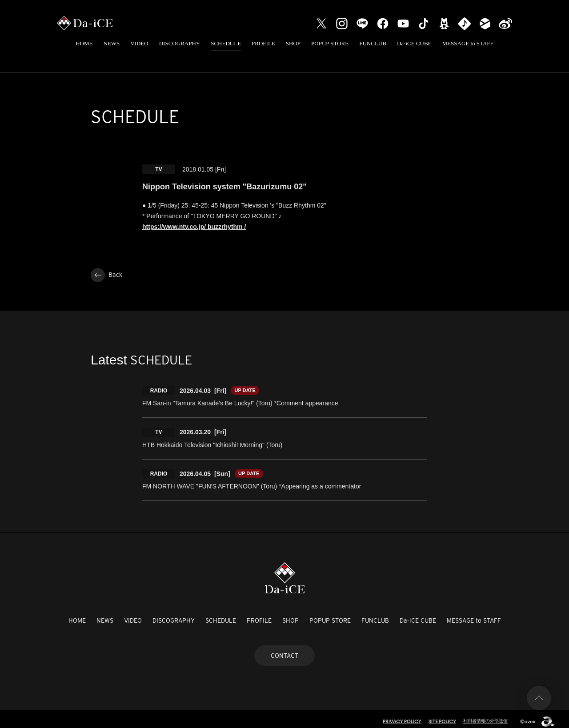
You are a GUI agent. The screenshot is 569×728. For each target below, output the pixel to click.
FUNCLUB (373, 43)
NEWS (111, 43)
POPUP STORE (330, 43)
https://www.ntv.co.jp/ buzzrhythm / (194, 227)
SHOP (293, 43)
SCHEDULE (226, 43)
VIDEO (139, 43)
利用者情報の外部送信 (483, 716)
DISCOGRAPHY (180, 43)
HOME (84, 43)
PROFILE (263, 43)
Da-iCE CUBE (414, 43)
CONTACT (284, 650)
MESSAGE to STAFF (468, 43)
